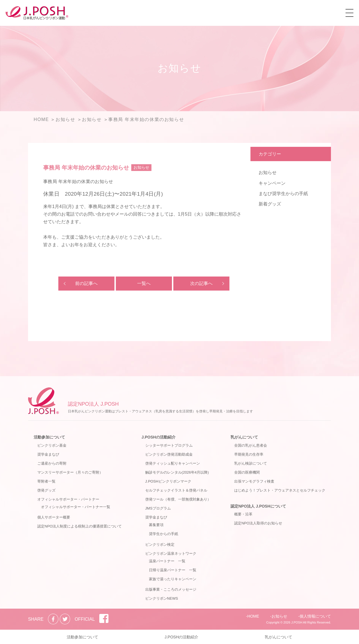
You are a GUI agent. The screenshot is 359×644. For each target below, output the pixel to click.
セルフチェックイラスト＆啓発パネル (176, 490)
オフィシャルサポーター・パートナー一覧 (76, 507)
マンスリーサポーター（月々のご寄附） (70, 472)
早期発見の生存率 (249, 454)
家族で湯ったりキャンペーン (173, 579)
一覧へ (144, 283)
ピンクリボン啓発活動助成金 (169, 454)
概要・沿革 (243, 514)
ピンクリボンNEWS (162, 598)
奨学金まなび (48, 454)
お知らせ (268, 173)
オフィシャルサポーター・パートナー (68, 499)
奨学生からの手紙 (164, 534)
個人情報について (315, 616)
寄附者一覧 (46, 481)
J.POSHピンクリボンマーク (168, 481)
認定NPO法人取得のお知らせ (258, 523)
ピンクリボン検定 (160, 544)
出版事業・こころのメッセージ (171, 589)
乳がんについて (244, 437)
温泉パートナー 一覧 (167, 561)
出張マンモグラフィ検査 (254, 481)
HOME (253, 616)
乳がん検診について (251, 463)
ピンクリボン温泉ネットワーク (171, 553)
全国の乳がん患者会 (251, 445)
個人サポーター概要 (54, 517)
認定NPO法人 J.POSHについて (258, 506)
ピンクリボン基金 (52, 445)
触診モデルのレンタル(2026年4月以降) (177, 472)
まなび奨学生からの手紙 (283, 194)
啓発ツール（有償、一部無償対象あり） (178, 499)
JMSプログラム (158, 508)
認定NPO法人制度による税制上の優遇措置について (80, 526)
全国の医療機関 (247, 472)
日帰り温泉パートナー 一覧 (173, 570)
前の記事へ (86, 283)
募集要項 (156, 525)
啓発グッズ (46, 490)
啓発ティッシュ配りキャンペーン (173, 463)
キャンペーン (272, 183)
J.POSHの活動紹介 (159, 437)
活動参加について (49, 437)
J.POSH (297, 622)
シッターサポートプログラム (169, 445)
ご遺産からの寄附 (52, 463)
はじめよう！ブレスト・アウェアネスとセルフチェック (280, 490)
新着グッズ (270, 204)
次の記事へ (201, 283)
